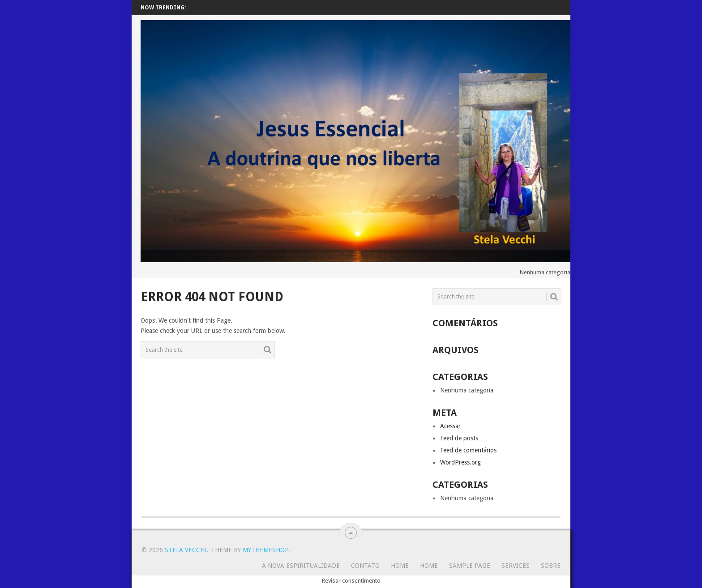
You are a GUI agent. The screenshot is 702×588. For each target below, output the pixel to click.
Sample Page (470, 566)
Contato (365, 566)
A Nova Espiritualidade (301, 566)
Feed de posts (459, 438)
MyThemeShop (265, 550)
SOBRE (551, 566)
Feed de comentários (468, 450)
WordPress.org (460, 462)
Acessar (450, 426)
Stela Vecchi (186, 550)
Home (400, 566)
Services (516, 566)
